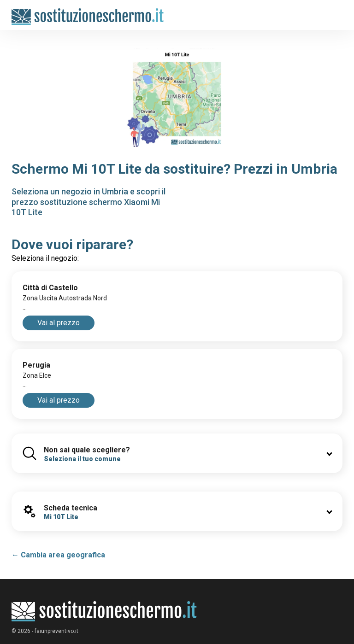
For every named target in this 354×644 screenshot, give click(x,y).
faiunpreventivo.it (56, 631)
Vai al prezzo (59, 323)
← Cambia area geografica (58, 555)
